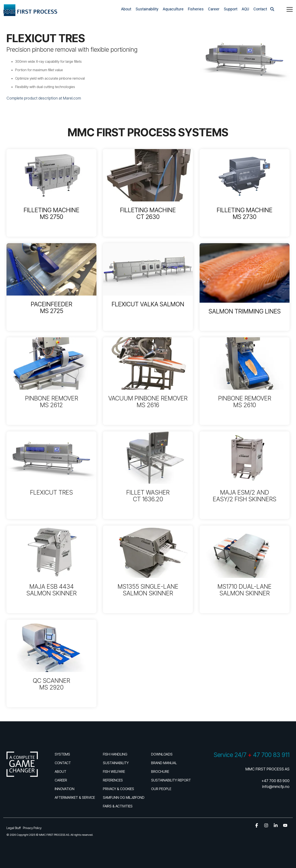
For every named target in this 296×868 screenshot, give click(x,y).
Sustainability (147, 9)
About (126, 9)
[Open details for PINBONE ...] (51, 381)
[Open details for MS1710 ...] (245, 569)
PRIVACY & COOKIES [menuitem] (118, 789)
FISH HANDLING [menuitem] (115, 754)
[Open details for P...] (51, 287)
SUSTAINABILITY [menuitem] (116, 763)
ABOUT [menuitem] (61, 772)
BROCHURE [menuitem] (160, 772)
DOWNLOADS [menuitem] (162, 754)
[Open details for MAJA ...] (245, 475)
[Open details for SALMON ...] (245, 287)
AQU (245, 9)
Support (231, 9)
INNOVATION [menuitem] (65, 789)
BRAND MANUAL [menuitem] (164, 763)
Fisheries (196, 9)
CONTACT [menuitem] (63, 763)
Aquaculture (173, 9)
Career (214, 9)
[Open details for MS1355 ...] (148, 569)
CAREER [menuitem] (61, 780)
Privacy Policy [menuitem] (32, 828)
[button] (290, 9)
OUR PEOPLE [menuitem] (161, 789)
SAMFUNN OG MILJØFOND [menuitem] (124, 797)
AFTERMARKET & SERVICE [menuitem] (75, 797)
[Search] (272, 9)
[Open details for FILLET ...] (148, 475)
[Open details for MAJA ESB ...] (51, 569)
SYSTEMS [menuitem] (62, 754)
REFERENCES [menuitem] (113, 780)
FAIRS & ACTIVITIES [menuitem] (118, 806)
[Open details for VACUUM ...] (148, 381)
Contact (260, 9)
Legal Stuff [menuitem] (14, 828)
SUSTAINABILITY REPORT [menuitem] (171, 780)
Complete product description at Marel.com (44, 98)
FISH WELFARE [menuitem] (114, 772)
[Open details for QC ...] (51, 663)
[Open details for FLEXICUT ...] (148, 287)
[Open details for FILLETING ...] (51, 193)
